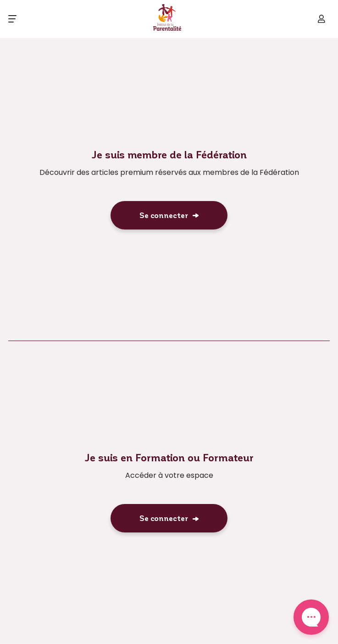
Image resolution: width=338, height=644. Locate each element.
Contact (311, 617)
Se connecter (164, 215)
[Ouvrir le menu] (12, 19)
